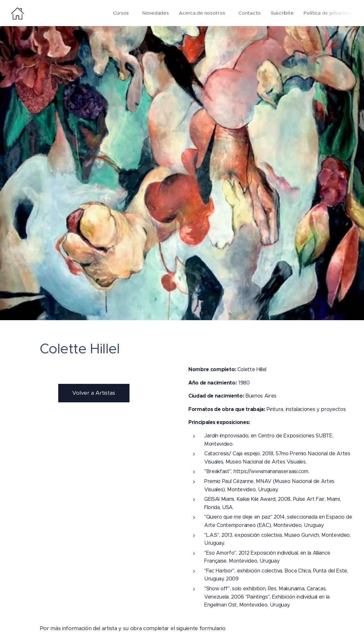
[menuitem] (118, 13)
